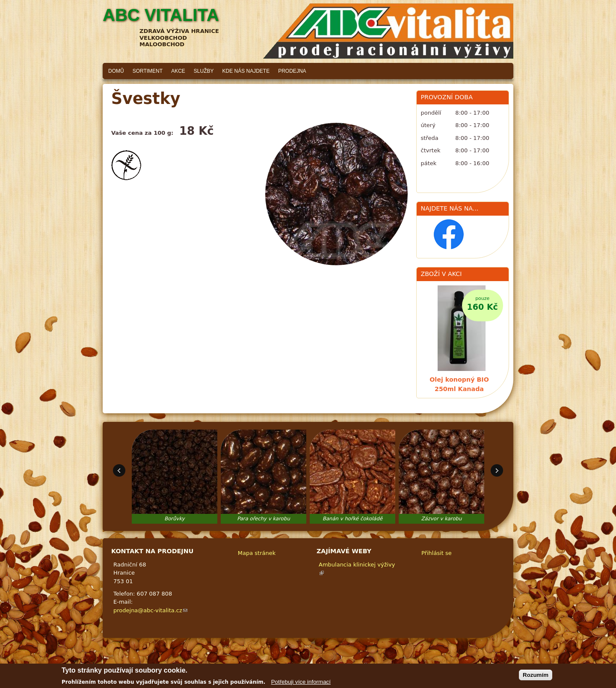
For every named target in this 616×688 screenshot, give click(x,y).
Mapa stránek (257, 553)
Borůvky (175, 519)
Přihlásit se (437, 553)
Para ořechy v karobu (264, 519)
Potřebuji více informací (301, 684)
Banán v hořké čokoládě (352, 519)
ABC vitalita (161, 15)
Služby (204, 71)
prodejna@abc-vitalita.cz (150, 610)
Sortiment (148, 71)
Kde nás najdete (246, 71)
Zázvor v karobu (442, 519)
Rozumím (536, 677)
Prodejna (292, 71)
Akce (178, 71)
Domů (116, 71)
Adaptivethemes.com (340, 665)
